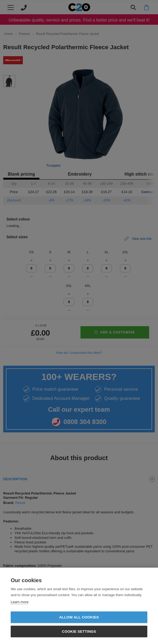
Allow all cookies (79, 617)
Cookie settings (79, 631)
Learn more (20, 602)
